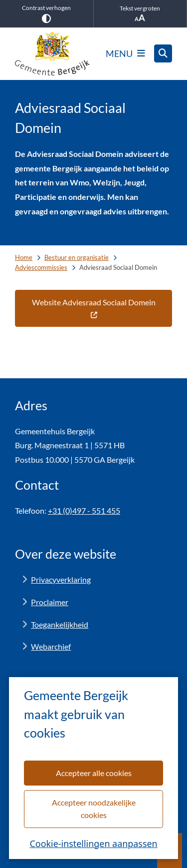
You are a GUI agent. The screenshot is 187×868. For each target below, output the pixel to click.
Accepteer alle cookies (93, 772)
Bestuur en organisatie (77, 257)
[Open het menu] (125, 53)
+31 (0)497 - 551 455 (84, 510)
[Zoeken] (163, 53)
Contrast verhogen (47, 13)
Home (24, 257)
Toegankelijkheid (60, 624)
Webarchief (51, 646)
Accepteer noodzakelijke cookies (93, 808)
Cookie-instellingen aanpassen (93, 843)
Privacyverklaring (61, 579)
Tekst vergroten (140, 14)
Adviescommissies (41, 267)
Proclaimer (50, 602)
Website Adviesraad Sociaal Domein (94, 308)
